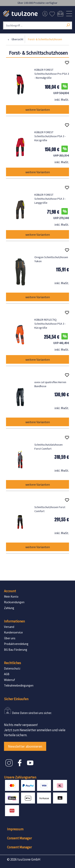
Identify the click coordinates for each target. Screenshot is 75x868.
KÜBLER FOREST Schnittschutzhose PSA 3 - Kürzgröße (50, 136)
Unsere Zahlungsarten (20, 777)
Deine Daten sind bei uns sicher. (32, 713)
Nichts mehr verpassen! (21, 725)
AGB (7, 674)
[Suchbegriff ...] (37, 25)
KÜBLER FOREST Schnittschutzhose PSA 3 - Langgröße (50, 199)
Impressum (15, 829)
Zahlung (9, 608)
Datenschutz (12, 668)
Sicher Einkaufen (16, 699)
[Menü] (69, 14)
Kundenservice (13, 632)
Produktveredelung (16, 644)
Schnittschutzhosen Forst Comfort (50, 509)
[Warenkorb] (60, 14)
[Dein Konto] (45, 14)
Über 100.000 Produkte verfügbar (37, 3)
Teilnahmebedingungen (19, 685)
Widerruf (9, 680)
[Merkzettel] (52, 14)
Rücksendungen (14, 602)
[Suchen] (68, 25)
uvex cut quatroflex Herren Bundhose (50, 384)
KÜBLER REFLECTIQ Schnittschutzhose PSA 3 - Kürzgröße (50, 324)
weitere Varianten (38, 110)
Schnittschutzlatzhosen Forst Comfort (48, 447)
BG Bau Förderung (16, 650)
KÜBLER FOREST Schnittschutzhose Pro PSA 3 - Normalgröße (52, 74)
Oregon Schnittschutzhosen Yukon (51, 259)
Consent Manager (19, 838)
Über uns (10, 638)
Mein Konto (11, 597)
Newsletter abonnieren (25, 746)
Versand (9, 627)
